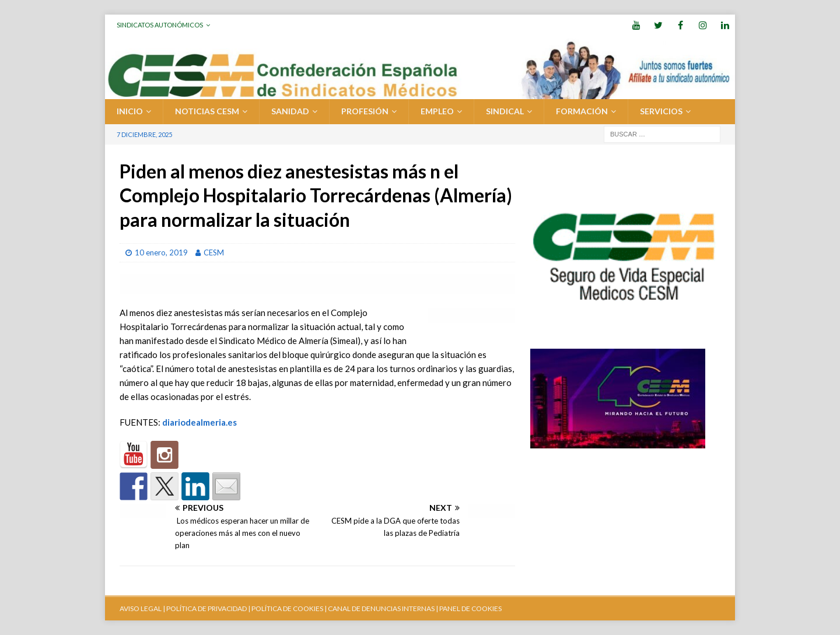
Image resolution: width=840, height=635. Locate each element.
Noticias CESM (207, 111)
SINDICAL (505, 111)
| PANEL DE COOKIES (468, 608)
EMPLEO (437, 111)
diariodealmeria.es (199, 422)
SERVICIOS (661, 111)
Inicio (130, 111)
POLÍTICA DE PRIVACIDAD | (208, 608)
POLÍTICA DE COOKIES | (289, 608)
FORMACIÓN (582, 111)
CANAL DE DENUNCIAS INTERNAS (381, 608)
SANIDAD (290, 111)
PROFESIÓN (365, 111)
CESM (214, 252)
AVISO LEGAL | (142, 608)
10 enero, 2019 (161, 252)
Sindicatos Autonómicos (160, 25)
